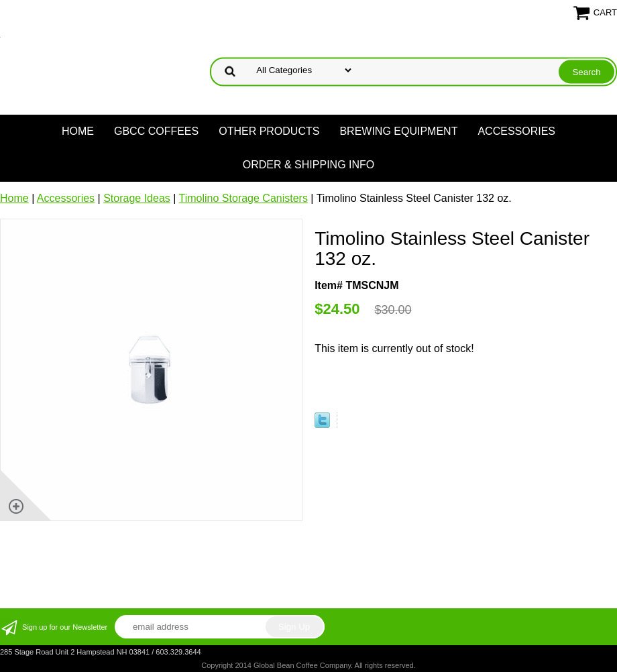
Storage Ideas (137, 198)
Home (78, 131)
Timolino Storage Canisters (243, 198)
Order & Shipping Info (308, 165)
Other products (269, 131)
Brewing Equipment (398, 131)
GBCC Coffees (156, 131)
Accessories (516, 131)
